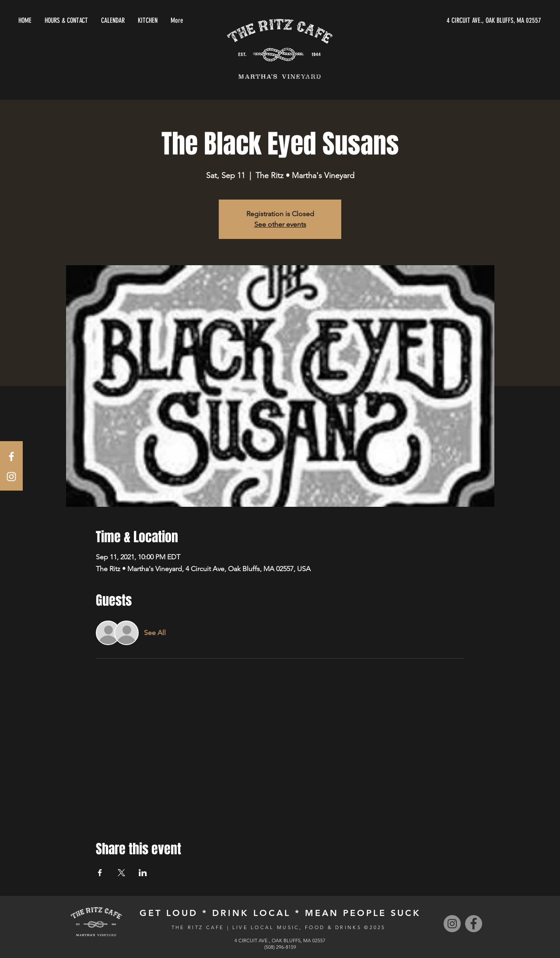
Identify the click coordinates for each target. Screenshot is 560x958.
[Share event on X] (121, 873)
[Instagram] (452, 924)
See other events (280, 224)
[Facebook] (474, 924)
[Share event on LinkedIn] (143, 873)
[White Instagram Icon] (11, 477)
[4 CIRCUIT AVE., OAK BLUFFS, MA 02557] (458, 21)
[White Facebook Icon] (11, 456)
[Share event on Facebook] (100, 873)
